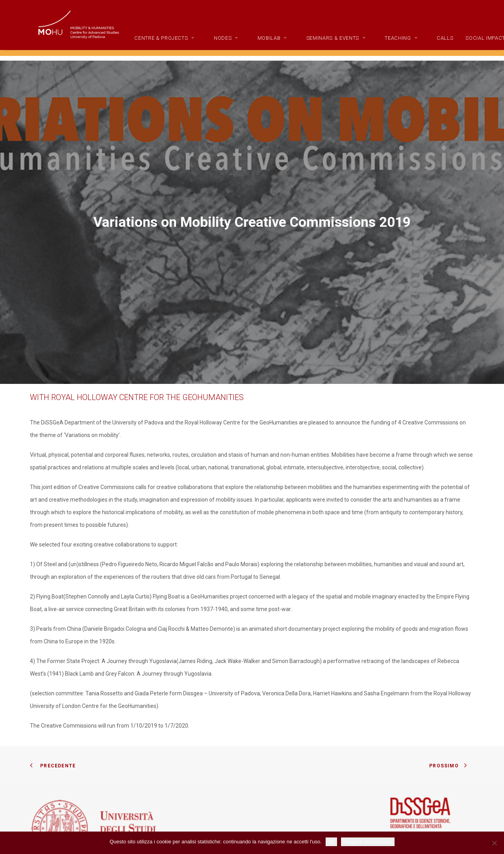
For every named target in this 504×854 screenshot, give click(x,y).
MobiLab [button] (296, 44)
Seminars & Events (360, 44)
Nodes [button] (250, 44)
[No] (494, 843)
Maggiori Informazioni (368, 842)
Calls (469, 44)
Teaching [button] (425, 44)
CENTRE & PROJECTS (188, 44)
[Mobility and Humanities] (87, 30)
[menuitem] (195, 43)
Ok (331, 842)
